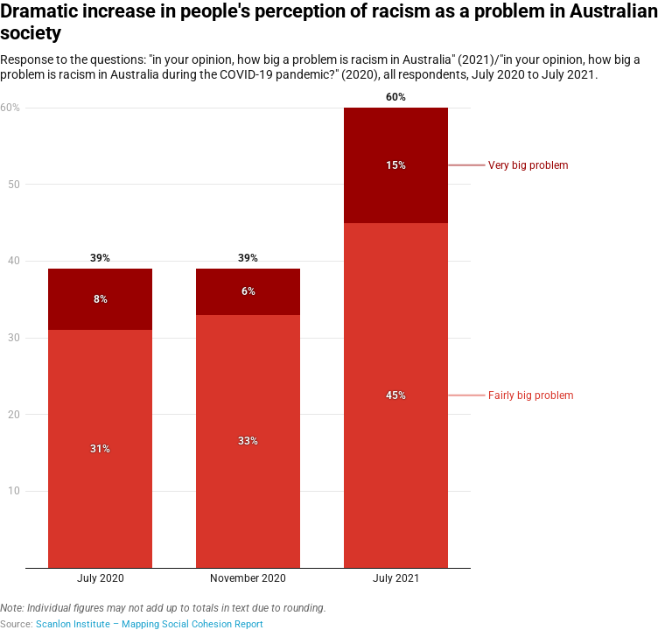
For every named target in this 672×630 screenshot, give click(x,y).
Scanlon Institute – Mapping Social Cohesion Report (150, 624)
